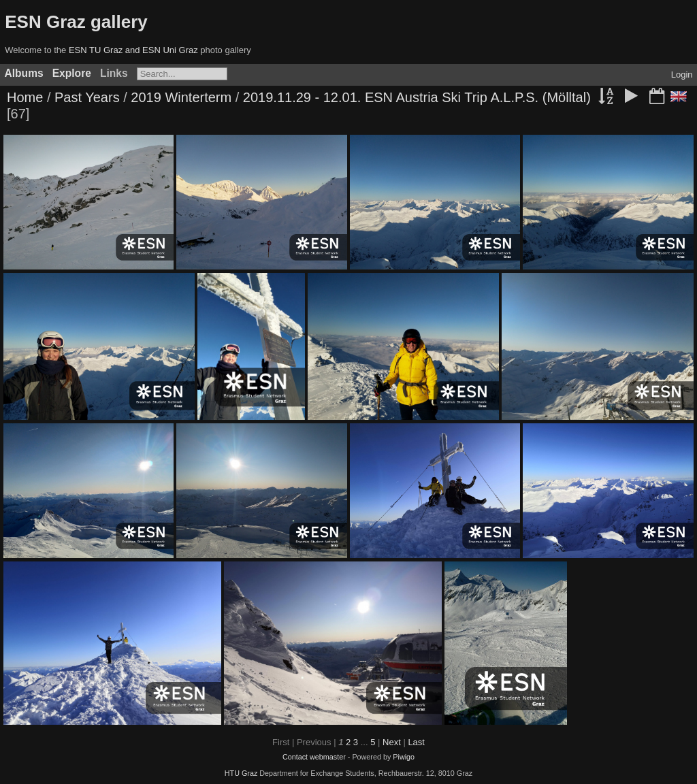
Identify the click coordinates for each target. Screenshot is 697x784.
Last (416, 742)
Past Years (87, 97)
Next (392, 742)
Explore (72, 73)
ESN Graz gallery (76, 22)
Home (25, 97)
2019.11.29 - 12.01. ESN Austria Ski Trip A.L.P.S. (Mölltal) (417, 97)
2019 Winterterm (181, 97)
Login (682, 75)
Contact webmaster (314, 757)
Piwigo (404, 757)
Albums (24, 73)
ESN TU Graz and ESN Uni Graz (133, 50)
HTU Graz (241, 773)
